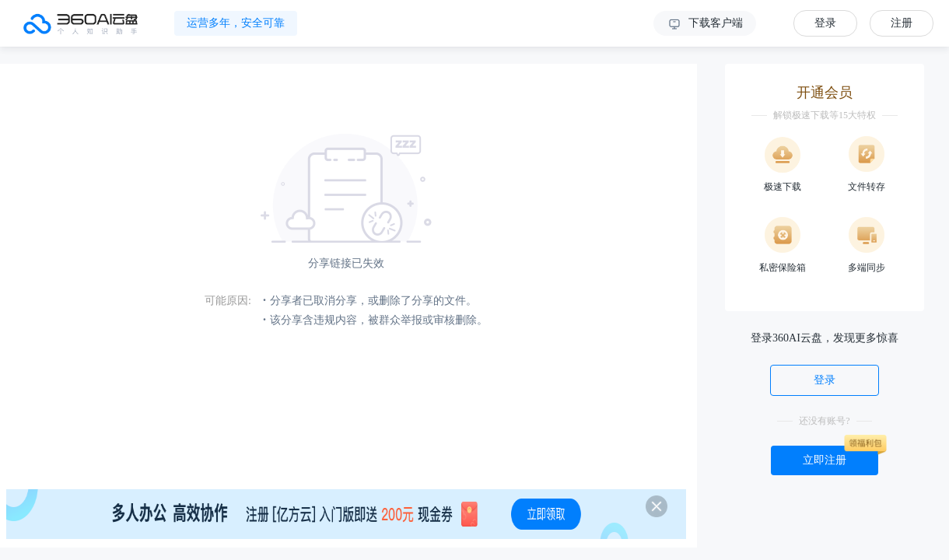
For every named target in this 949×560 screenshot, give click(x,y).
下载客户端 (705, 24)
